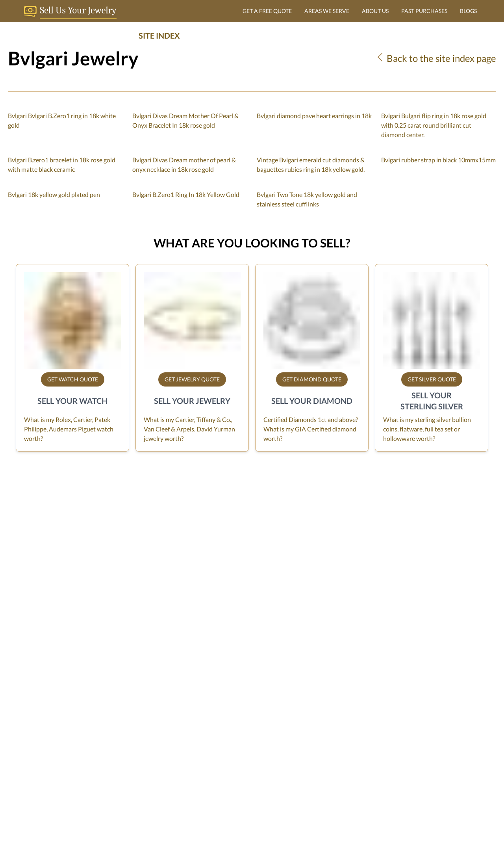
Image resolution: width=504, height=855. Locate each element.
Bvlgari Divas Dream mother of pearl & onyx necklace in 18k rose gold (184, 164)
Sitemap (186, 744)
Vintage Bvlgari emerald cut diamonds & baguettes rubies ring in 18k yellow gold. (311, 164)
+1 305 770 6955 (347, 824)
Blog (181, 732)
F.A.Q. (183, 694)
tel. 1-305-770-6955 (28, 768)
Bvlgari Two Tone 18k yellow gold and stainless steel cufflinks (307, 199)
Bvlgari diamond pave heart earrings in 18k (314, 116)
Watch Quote (363, 694)
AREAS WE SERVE (327, 11)
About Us (188, 681)
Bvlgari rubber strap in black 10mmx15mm (438, 160)
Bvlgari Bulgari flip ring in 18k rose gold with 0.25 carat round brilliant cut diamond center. (434, 125)
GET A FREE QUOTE (267, 11)
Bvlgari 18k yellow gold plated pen (54, 194)
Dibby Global (278, 832)
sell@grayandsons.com (31, 759)
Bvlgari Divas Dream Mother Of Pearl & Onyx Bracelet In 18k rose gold (185, 120)
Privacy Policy (194, 719)
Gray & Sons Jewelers (31, 681)
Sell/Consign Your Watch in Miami (221, 707)
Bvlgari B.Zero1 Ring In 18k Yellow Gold (186, 194)
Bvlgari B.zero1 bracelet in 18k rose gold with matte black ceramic (62, 164)
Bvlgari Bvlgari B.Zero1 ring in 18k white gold (62, 120)
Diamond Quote (367, 719)
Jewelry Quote (364, 707)
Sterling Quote (364, 732)
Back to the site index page (436, 58)
